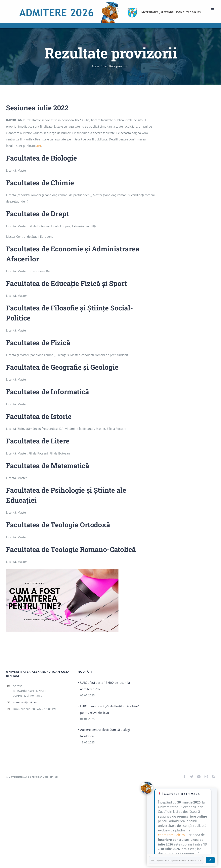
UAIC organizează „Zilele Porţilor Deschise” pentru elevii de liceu (109, 709)
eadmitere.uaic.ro (171, 835)
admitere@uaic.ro (25, 702)
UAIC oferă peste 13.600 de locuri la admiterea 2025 (105, 686)
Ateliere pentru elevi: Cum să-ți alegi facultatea (105, 733)
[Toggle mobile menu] (213, 10)
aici (39, 146)
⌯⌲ (210, 860)
